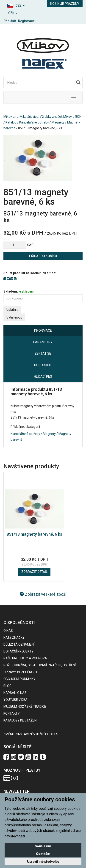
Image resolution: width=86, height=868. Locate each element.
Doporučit (43, 365)
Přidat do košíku (43, 256)
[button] (22, 5)
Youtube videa (15, 700)
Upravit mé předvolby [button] (43, 862)
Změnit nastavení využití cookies (31, 734)
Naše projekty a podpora (25, 658)
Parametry (43, 342)
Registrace (26, 21)
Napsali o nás (15, 693)
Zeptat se (43, 354)
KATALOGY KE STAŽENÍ (20, 720)
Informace (43, 331)
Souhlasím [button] (43, 846)
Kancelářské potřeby (34, 122)
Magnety (58, 122)
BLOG (7, 686)
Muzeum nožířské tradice (25, 707)
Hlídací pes (43, 377)
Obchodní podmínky (19, 679)
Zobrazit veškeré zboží (43, 594)
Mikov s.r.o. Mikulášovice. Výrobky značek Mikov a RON (42, 117)
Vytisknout (14, 317)
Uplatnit (12, 310)
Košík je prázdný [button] (65, 4)
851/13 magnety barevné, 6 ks (34, 534)
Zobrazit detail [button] (34, 572)
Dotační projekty (18, 651)
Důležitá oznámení (19, 644)
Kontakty (12, 713)
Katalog (11, 122)
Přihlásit (10, 21)
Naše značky (14, 638)
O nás (8, 631)
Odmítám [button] (43, 854)
